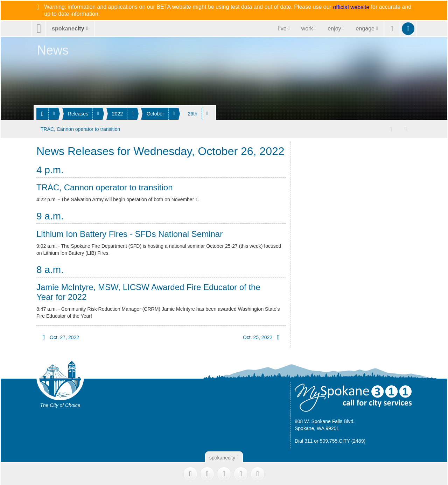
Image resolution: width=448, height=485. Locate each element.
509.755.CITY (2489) (343, 440)
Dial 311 (304, 440)
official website (351, 7)
